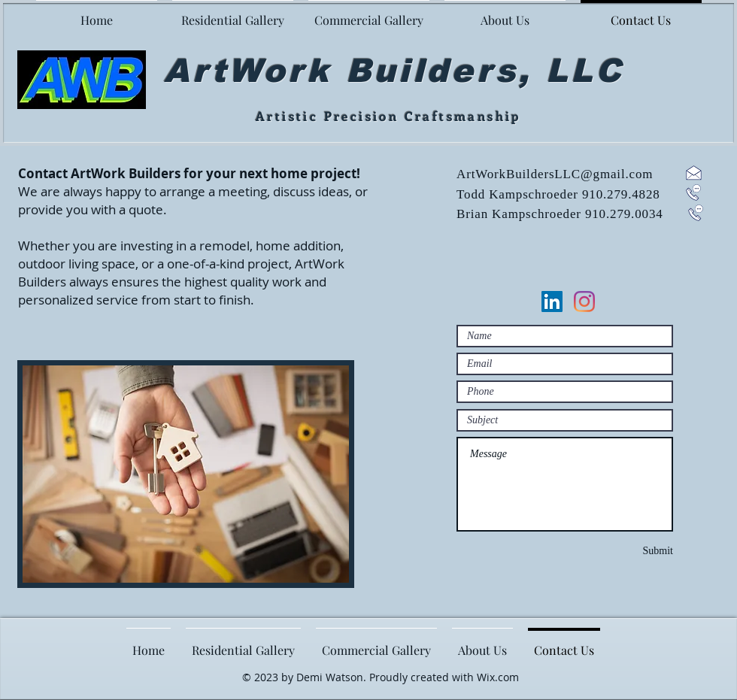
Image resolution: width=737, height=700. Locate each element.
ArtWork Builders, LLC (394, 71)
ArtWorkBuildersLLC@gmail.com (555, 174)
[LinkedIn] (552, 302)
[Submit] (638, 551)
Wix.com (498, 677)
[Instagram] (584, 302)
